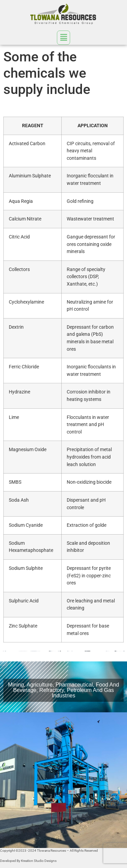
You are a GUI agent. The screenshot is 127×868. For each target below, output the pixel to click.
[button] (63, 37)
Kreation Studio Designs (39, 861)
